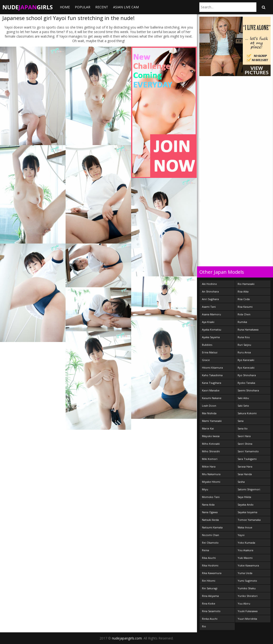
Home (65, 7)
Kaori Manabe (211, 390)
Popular (83, 7)
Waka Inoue (245, 527)
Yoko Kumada (246, 543)
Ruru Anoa (244, 352)
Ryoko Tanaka (246, 383)
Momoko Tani (211, 497)
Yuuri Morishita (247, 619)
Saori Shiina (245, 444)
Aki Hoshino (209, 284)
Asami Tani (209, 307)
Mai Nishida (209, 413)
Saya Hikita (244, 497)
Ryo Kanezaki (246, 368)
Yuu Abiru (244, 603)
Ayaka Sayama (211, 337)
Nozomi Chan (211, 535)
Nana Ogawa (210, 512)
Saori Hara (244, 436)
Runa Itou (244, 337)
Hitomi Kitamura (212, 368)
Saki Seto (243, 406)
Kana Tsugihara (212, 383)
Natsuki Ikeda (210, 520)
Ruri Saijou (244, 345)
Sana (241, 421)
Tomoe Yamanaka (249, 520)
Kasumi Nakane (212, 398)
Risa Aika (243, 291)
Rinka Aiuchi (210, 619)
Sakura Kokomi (247, 413)
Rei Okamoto (210, 543)
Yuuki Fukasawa (248, 611)
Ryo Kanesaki (246, 360)
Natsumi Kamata (212, 527)
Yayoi (241, 535)
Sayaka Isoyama (247, 512)
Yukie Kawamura (248, 565)
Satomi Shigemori (249, 489)
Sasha (241, 482)
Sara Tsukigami (247, 459)
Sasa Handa (245, 474)
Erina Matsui (210, 352)
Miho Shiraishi (211, 451)
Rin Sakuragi (210, 588)
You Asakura (245, 550)
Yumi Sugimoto (247, 581)
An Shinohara (210, 291)
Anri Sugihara (210, 299)
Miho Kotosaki (211, 444)
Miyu (205, 489)
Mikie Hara (209, 466)
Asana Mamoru (211, 314)
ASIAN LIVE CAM (126, 7)
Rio (204, 626)
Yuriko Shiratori (248, 596)
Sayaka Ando (246, 505)
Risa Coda (244, 299)
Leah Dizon (209, 406)
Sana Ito (243, 428)
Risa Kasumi (245, 307)
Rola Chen (244, 314)
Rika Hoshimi (210, 565)
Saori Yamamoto (248, 451)
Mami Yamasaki (212, 421)
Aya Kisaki (208, 322)
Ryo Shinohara (247, 375)
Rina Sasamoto (211, 611)
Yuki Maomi (245, 558)
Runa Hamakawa (248, 329)
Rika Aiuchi (209, 558)
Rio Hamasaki (246, 284)
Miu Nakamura (211, 474)
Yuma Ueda (245, 573)
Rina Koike (209, 603)
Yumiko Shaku (247, 588)
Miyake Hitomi (211, 482)
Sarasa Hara (245, 466)
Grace (206, 360)
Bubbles (207, 345)
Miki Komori (210, 459)
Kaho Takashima (212, 375)
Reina (206, 550)
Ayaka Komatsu (212, 329)
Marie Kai (208, 428)
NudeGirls (28, 7)
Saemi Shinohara (248, 390)
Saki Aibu (243, 398)
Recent (102, 7)
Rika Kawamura (212, 573)
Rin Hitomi (209, 581)
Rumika (242, 322)
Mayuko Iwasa (211, 436)
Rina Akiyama (210, 596)
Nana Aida (208, 505)
